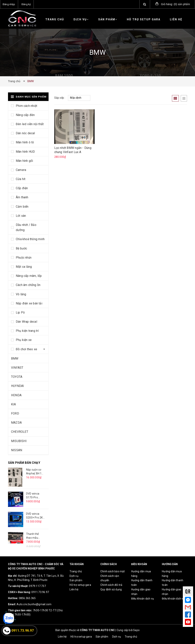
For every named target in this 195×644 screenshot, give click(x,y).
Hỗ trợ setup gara (144, 19)
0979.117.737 (37, 586)
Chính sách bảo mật (113, 571)
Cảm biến (22, 207)
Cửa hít (21, 179)
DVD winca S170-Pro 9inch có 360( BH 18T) (34, 496)
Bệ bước (21, 248)
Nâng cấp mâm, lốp (29, 276)
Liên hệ (176, 19)
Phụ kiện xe (24, 340)
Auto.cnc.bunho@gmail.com (34, 604)
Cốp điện (22, 188)
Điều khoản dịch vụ (143, 599)
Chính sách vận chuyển (110, 578)
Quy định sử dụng (111, 589)
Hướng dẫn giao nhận (141, 592)
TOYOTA (17, 377)
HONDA (16, 395)
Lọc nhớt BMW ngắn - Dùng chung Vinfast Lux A (73, 150)
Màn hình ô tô (25, 142)
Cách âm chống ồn (28, 285)
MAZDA (16, 423)
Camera (21, 170)
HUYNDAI (18, 386)
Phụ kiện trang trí (27, 331)
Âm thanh (22, 197)
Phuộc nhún (24, 258)
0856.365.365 (27, 598)
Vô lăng (21, 294)
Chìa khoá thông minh (30, 239)
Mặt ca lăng (24, 267)
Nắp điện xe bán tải (29, 303)
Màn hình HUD (25, 152)
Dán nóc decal (25, 133)
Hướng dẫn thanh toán (142, 583)
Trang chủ (55, 19)
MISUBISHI (19, 441)
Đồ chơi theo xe (26, 349)
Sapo (136, 630)
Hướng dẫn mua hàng (141, 574)
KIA (14, 404)
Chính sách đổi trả (111, 585)
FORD (15, 413)
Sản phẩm (108, 19)
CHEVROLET (20, 432)
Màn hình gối (24, 161)
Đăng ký (26, 4)
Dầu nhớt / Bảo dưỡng (26, 227)
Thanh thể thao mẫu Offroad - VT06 (32, 536)
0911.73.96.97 (40, 592)
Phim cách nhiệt (26, 106)
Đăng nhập (9, 4)
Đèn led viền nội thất (30, 124)
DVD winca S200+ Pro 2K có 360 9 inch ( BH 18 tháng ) (35, 516)
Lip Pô (20, 312)
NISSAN (17, 450)
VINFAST (17, 368)
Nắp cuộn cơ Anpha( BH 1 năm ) (34, 472)
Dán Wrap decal (26, 322)
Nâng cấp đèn (25, 115)
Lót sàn (21, 216)
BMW (15, 359)
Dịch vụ (81, 19)
